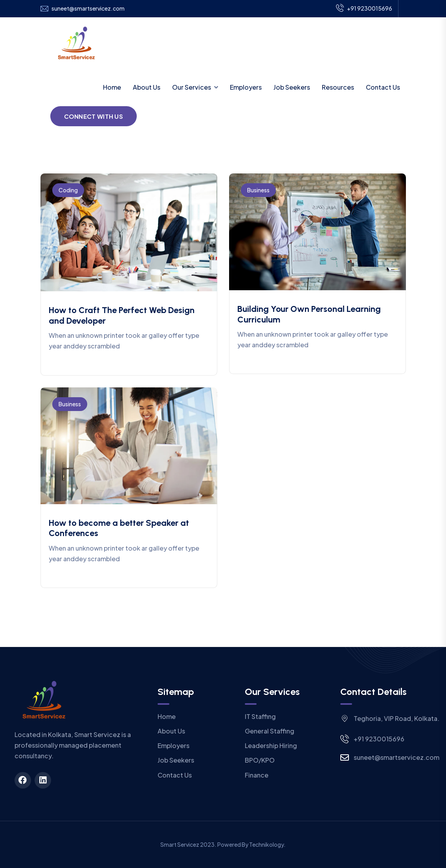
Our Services (192, 87)
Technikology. (267, 844)
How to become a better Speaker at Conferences (119, 528)
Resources (338, 87)
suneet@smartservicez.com (88, 8)
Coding (68, 190)
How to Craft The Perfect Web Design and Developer (122, 315)
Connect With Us (94, 116)
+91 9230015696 (364, 9)
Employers (246, 87)
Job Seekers (292, 87)
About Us (147, 87)
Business (258, 190)
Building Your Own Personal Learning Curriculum (309, 314)
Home (112, 87)
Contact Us (383, 87)
